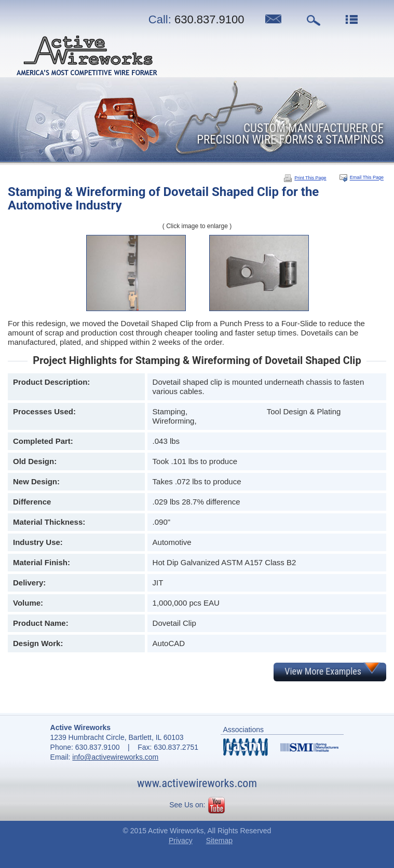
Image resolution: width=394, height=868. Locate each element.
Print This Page (305, 178)
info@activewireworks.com (115, 757)
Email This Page (367, 178)
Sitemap (219, 841)
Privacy (181, 841)
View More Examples (323, 671)
